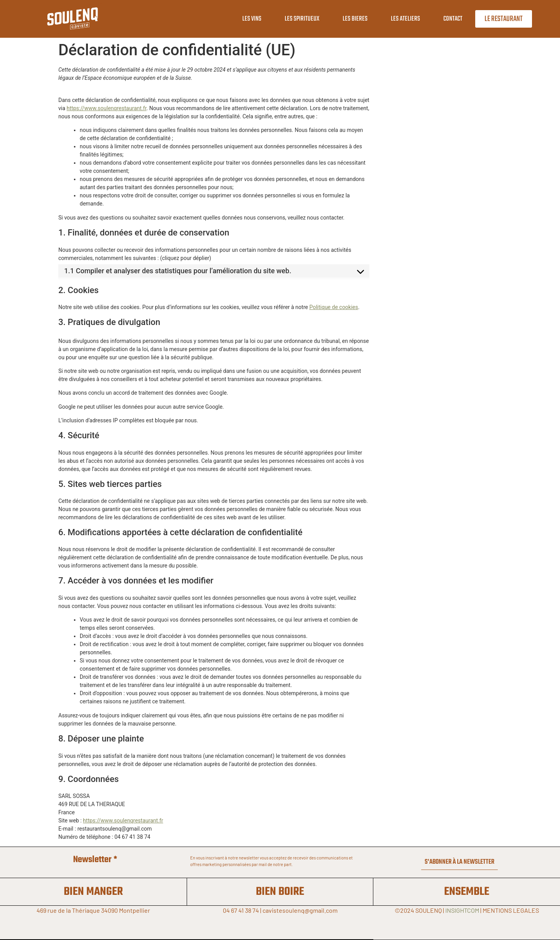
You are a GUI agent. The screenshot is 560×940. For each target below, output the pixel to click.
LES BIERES (352, 19)
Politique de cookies (333, 307)
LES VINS (248, 19)
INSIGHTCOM (462, 910)
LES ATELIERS (402, 19)
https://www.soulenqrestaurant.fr (106, 108)
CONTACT (449, 19)
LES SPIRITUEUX (298, 19)
